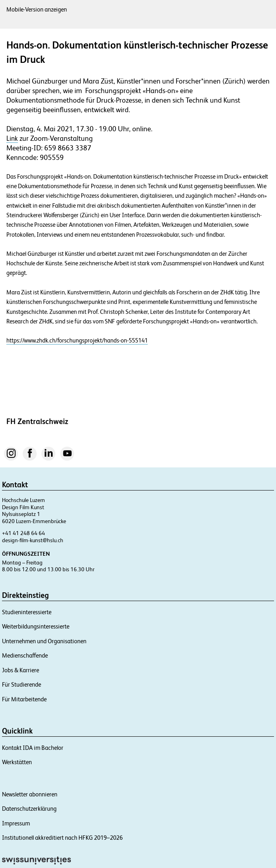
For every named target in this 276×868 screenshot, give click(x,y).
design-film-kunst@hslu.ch (33, 540)
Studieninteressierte (27, 612)
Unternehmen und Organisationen (44, 641)
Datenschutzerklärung (29, 809)
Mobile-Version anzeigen (37, 9)
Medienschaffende (25, 655)
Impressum (16, 823)
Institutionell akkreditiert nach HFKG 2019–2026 (62, 838)
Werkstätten (17, 762)
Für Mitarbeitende (24, 699)
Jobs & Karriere (21, 670)
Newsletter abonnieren (30, 794)
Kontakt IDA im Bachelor (33, 748)
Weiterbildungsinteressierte (36, 626)
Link (12, 138)
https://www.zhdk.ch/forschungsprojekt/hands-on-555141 (77, 340)
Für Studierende (22, 684)
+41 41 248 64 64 (23, 533)
